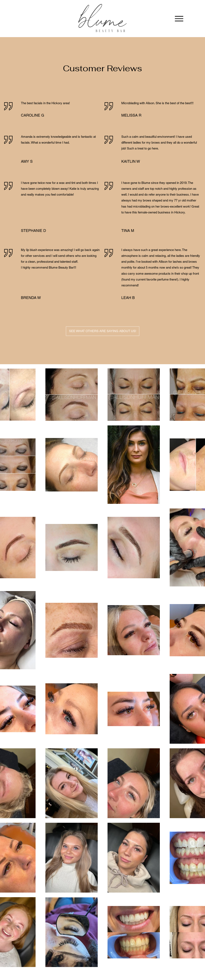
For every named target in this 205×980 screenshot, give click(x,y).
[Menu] (179, 19)
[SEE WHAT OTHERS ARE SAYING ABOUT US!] (103, 331)
